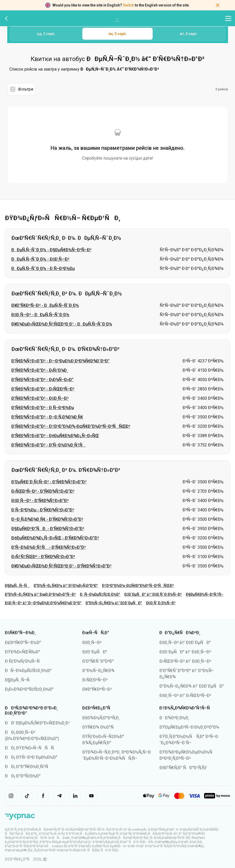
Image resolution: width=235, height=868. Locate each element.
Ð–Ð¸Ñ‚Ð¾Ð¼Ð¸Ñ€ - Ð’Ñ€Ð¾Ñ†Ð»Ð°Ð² (47, 519)
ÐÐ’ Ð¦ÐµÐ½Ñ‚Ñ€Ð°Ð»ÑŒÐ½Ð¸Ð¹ (37, 723)
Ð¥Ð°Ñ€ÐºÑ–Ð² (97, 689)
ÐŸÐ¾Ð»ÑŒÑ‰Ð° (22, 652)
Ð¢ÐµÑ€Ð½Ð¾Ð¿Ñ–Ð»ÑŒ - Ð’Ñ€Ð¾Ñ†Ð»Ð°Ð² (55, 538)
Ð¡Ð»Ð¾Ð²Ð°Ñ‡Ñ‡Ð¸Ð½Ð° (29, 689)
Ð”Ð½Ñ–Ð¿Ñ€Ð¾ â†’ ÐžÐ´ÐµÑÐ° (114, 603)
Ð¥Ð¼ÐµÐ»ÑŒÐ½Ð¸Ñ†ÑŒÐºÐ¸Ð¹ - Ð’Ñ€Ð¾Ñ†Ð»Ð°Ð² (61, 566)
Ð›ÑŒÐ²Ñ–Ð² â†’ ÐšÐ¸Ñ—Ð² (185, 661)
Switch (128, 5)
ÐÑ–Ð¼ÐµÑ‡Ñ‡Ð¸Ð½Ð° (100, 594)
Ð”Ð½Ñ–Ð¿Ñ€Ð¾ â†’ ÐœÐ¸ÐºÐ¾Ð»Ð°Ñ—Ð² (40, 594)
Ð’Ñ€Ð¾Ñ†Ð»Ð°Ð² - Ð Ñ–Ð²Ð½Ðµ (43, 408)
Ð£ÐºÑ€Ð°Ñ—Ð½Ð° (23, 643)
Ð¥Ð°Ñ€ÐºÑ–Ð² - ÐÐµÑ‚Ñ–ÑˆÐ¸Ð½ (45, 305)
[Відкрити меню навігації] (228, 18)
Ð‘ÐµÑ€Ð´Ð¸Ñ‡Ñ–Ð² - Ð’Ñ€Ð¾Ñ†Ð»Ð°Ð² (49, 482)
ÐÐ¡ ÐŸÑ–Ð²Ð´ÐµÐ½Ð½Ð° (31, 757)
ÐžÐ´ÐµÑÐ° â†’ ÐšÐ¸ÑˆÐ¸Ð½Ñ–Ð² (153, 594)
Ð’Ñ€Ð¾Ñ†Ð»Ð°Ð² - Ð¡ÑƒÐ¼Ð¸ (40, 370)
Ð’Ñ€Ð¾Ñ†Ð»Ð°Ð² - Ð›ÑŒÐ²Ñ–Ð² (43, 389)
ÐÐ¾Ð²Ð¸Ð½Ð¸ (174, 718)
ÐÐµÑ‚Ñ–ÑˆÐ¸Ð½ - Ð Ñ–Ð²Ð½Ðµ (43, 269)
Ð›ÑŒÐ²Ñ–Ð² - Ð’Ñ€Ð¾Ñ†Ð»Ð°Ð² (43, 491)
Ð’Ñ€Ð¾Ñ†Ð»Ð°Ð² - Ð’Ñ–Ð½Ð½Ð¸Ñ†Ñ (49, 445)
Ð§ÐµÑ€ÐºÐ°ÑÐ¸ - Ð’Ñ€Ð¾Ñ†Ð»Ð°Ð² (48, 529)
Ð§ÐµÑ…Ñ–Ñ (17, 586)
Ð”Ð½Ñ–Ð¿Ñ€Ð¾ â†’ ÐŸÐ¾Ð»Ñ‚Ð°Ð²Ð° (66, 586)
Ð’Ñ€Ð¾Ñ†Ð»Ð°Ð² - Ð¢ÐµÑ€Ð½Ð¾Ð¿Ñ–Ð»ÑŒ (55, 436)
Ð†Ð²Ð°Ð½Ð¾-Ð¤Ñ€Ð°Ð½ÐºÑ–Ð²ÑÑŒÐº (138, 586)
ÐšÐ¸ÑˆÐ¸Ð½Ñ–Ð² (161, 603)
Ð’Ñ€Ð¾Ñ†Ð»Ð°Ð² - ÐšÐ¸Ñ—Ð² (40, 398)
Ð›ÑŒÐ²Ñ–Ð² (95, 680)
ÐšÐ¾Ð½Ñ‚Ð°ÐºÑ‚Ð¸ (101, 718)
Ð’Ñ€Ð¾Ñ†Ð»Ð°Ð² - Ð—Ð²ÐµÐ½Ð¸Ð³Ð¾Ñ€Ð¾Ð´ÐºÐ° (61, 361)
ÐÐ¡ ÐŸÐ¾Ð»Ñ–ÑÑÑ (31, 748)
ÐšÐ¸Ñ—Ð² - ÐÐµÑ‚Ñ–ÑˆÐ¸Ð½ (40, 315)
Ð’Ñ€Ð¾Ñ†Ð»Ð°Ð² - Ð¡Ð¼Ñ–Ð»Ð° (42, 380)
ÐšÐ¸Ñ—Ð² (92, 643)
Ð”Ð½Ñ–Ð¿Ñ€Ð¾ (98, 671)
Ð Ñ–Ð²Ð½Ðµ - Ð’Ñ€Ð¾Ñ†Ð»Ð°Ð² (43, 510)
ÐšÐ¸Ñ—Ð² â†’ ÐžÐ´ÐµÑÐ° (185, 643)
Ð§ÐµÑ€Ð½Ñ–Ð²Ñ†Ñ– (205, 594)
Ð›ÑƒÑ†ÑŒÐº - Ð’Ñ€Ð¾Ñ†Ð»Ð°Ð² (43, 557)
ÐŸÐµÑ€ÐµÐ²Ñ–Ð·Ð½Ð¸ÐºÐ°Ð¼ (189, 727)
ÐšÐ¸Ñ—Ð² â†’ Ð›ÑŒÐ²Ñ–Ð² (185, 696)
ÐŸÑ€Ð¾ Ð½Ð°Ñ (100, 727)
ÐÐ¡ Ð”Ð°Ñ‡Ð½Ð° (23, 776)
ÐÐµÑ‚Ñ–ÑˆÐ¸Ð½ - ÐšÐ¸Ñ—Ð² (40, 259)
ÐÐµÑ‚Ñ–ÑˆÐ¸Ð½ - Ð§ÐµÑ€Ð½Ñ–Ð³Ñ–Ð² (51, 250)
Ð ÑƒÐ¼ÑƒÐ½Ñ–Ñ (24, 661)
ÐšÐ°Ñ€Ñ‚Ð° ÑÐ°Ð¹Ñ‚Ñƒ (183, 768)
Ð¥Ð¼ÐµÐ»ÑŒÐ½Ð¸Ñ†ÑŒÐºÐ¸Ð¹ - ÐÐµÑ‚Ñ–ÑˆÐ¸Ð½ (62, 324)
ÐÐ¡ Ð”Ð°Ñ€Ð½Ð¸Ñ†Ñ (28, 767)
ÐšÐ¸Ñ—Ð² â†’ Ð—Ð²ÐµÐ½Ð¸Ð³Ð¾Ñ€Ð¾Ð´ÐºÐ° (43, 603)
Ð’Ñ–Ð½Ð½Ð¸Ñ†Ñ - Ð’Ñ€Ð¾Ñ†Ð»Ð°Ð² (49, 547)
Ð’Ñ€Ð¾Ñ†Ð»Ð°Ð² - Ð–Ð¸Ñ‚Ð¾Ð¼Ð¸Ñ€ (47, 417)
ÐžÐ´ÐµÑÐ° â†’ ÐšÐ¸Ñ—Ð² (185, 652)
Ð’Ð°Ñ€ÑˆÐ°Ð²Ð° (98, 661)
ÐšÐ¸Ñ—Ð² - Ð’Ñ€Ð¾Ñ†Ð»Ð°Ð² (40, 501)
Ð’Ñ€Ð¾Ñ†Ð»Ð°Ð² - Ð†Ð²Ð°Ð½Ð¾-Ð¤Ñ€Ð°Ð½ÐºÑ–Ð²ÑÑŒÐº (71, 426)
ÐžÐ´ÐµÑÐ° (95, 652)
